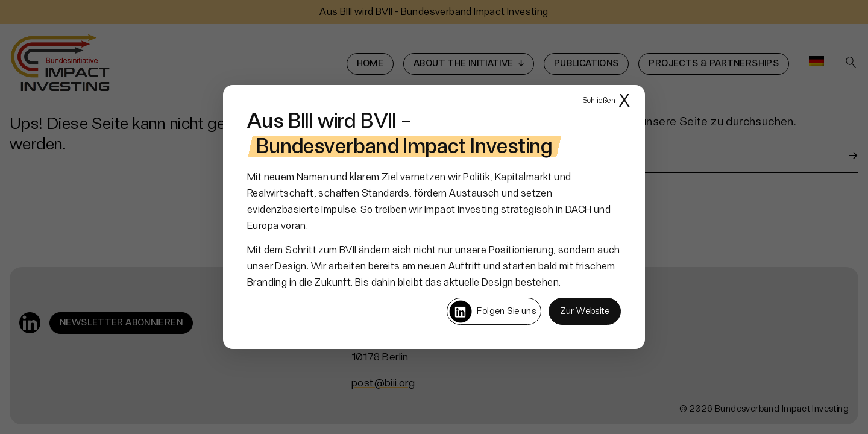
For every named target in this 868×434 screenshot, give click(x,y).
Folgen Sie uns (492, 312)
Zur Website (585, 311)
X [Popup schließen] (606, 102)
